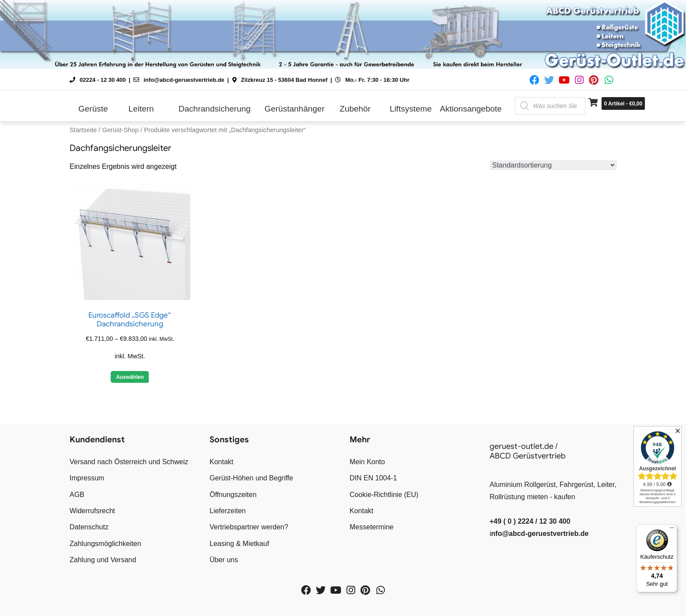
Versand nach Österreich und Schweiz (129, 462)
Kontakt (221, 462)
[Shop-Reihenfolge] (553, 165)
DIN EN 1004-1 (373, 478)
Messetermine (371, 527)
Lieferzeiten (228, 511)
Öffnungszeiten (233, 495)
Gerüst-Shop (120, 130)
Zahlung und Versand (103, 560)
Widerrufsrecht (92, 511)
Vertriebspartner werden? (249, 527)
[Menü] (672, 530)
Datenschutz (89, 527)
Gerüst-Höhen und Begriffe (251, 478)
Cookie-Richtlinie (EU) (384, 495)
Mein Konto (367, 462)
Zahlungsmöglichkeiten (105, 544)
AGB (77, 495)
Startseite (83, 130)
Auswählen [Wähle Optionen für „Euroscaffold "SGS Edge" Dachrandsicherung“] (130, 377)
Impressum (87, 478)
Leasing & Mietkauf (239, 544)
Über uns (224, 560)
